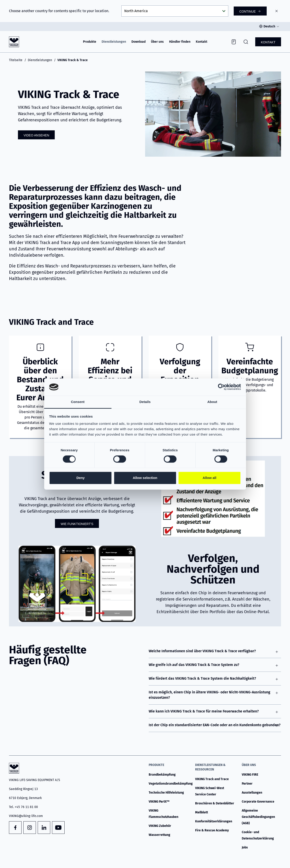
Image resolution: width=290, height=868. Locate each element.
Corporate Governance (258, 802)
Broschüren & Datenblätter (215, 803)
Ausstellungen (252, 793)
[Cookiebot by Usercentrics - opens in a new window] (221, 387)
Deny (81, 478)
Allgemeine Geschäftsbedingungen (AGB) (258, 817)
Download (138, 42)
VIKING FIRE (250, 775)
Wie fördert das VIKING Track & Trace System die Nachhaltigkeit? (202, 678)
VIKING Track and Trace (212, 779)
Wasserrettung (159, 835)
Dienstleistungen (114, 42)
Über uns (157, 42)
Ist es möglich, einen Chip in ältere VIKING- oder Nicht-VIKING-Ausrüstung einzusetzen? (209, 695)
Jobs (245, 847)
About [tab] (212, 402)
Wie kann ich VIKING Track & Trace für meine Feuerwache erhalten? (204, 711)
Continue (247, 11)
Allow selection (145, 478)
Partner (247, 784)
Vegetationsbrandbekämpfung (171, 784)
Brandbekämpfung (162, 775)
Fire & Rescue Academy (212, 830)
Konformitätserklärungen (214, 821)
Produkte (90, 42)
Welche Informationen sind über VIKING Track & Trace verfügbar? (202, 651)
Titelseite (16, 60)
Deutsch (269, 26)
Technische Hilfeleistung (166, 793)
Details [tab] (145, 402)
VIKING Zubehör (160, 826)
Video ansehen (36, 135)
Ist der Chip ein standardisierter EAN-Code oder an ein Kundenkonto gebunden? (215, 725)
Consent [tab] (78, 402)
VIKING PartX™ (159, 802)
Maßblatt (202, 812)
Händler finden (180, 42)
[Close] (277, 11)
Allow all (210, 478)
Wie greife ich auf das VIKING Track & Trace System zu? (194, 665)
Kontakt (202, 42)
